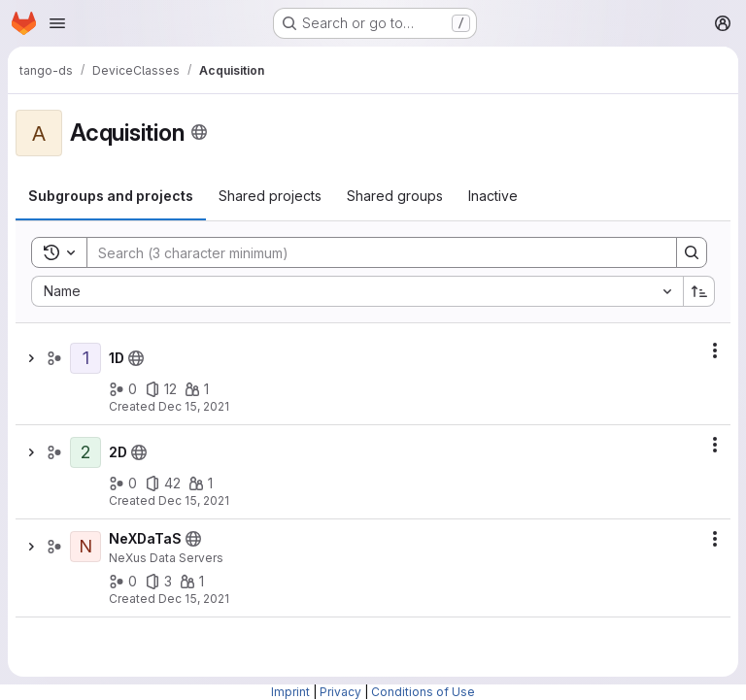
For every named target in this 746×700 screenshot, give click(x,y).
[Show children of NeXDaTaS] (31, 547)
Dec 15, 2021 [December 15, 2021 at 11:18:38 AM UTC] (194, 406)
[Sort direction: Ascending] (699, 291)
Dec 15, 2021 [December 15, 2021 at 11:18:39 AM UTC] (194, 500)
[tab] (111, 196)
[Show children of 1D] (31, 358)
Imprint (290, 692)
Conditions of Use (423, 692)
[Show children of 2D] (31, 452)
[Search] (372, 252)
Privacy (340, 692)
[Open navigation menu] (57, 23)
